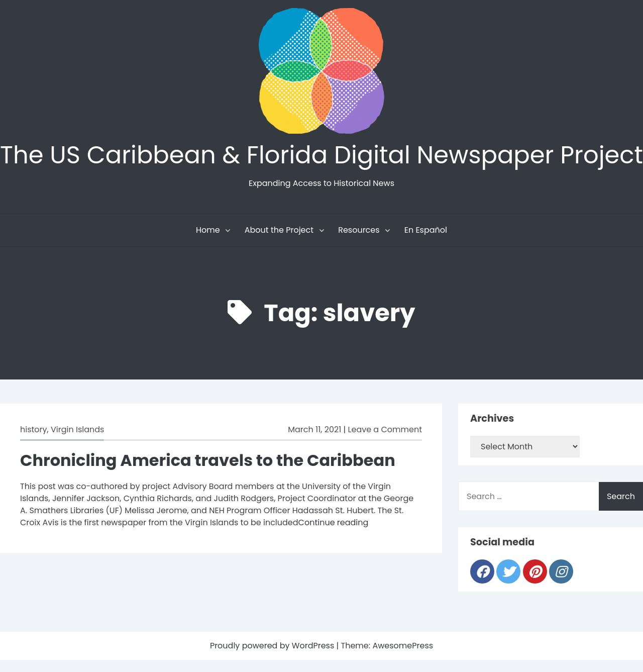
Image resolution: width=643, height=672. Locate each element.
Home (208, 230)
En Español (426, 230)
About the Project (279, 230)
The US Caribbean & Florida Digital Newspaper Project (321, 155)
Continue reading (334, 522)
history (34, 429)
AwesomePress (403, 646)
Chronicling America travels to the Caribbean (208, 460)
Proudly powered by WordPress (273, 646)
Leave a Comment (385, 429)
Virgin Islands (77, 429)
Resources (359, 230)
